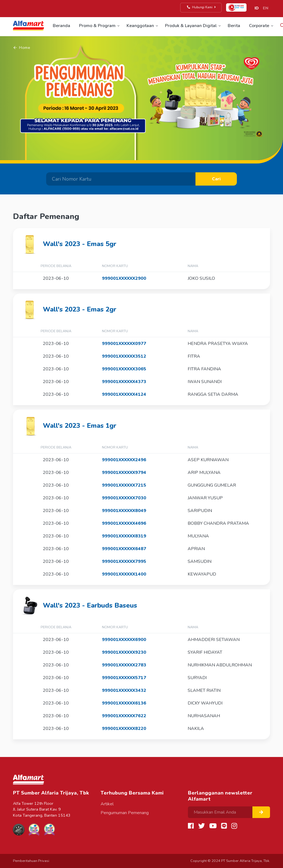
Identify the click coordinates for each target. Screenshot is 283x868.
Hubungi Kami (202, 7)
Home (22, 48)
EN (266, 8)
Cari (216, 179)
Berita (234, 26)
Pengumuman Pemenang (125, 813)
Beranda (61, 26)
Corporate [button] (259, 26)
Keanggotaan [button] (140, 26)
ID (257, 8)
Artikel (107, 804)
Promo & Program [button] (97, 26)
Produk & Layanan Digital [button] (191, 26)
